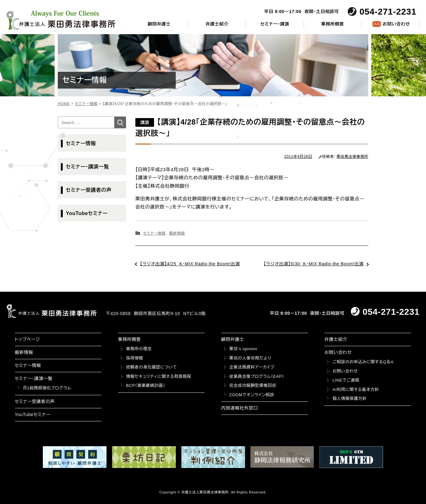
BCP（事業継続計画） (146, 385)
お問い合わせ (396, 24)
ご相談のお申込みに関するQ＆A (363, 362)
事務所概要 (333, 24)
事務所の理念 (139, 349)
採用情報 (135, 358)
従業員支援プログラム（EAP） (257, 376)
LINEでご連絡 (346, 380)
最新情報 (177, 233)
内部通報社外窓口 (240, 408)
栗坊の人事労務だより (250, 358)
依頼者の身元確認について (152, 367)
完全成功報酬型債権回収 (253, 385)
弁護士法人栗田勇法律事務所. (206, 492)
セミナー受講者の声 (89, 190)
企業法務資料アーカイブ (252, 367)
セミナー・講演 (275, 24)
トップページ (27, 339)
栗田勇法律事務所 (352, 157)
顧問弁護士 (159, 24)
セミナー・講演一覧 (87, 167)
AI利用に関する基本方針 (356, 389)
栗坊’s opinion (243, 349)
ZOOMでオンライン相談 (252, 395)
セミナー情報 (154, 233)
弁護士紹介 (217, 24)
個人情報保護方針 (350, 399)
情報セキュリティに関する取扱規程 (159, 376)
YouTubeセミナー (87, 213)
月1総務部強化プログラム (47, 388)
